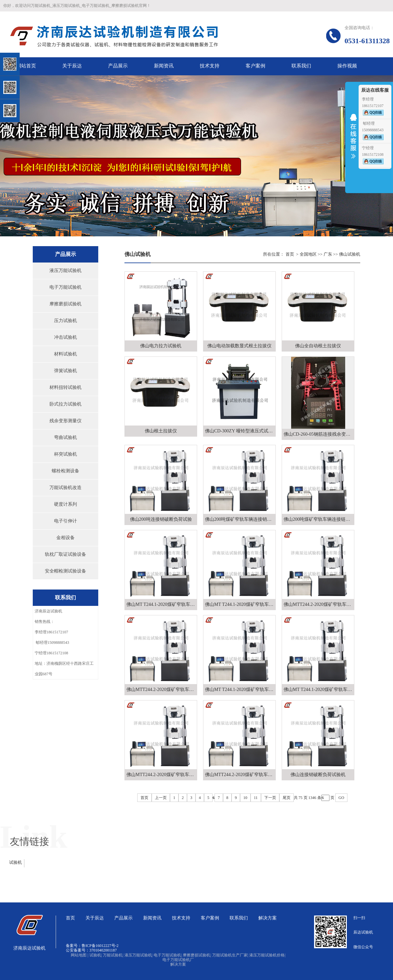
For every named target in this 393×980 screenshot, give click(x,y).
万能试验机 (113, 955)
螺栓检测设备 (65, 471)
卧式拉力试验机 (65, 404)
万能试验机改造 (65, 488)
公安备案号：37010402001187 (91, 950)
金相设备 (65, 538)
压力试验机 (65, 321)
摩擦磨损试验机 (65, 304)
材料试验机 (65, 354)
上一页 (161, 798)
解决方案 (178, 964)
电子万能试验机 (65, 287)
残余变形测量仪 (65, 421)
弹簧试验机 (65, 371)
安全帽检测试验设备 (65, 571)
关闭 (33, 39)
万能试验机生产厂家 (230, 955)
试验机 (16, 862)
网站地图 (79, 955)
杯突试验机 (65, 454)
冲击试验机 (65, 337)
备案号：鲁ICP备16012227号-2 (92, 946)
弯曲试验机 (65, 437)
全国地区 (308, 254)
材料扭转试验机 (65, 387)
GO (341, 798)
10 (245, 798)
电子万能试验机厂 (178, 960)
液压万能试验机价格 (267, 955)
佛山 (343, 254)
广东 (328, 254)
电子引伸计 (65, 521)
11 (256, 798)
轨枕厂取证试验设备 (65, 554)
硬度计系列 (65, 504)
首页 (290, 254)
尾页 (287, 798)
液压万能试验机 (65, 271)
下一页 (270, 798)
